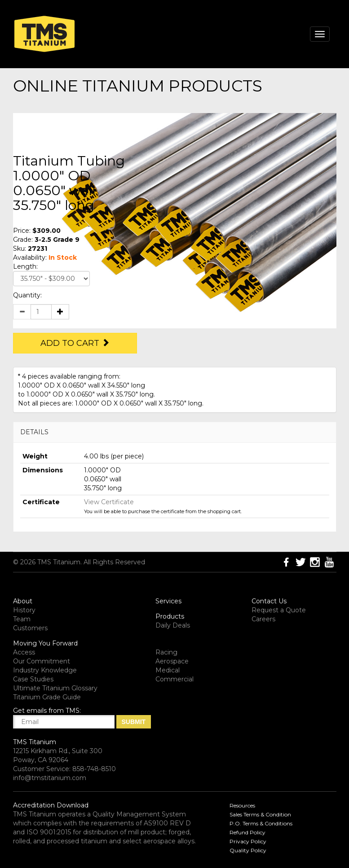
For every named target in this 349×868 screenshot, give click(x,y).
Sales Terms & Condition (260, 814)
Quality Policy (248, 850)
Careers (263, 619)
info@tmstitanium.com (50, 778)
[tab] (175, 432)
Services (168, 601)
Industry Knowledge (45, 670)
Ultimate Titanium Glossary (55, 688)
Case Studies (33, 679)
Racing (166, 652)
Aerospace (172, 661)
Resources (242, 805)
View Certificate (109, 502)
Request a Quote (279, 610)
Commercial (174, 679)
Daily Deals (173, 625)
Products (170, 616)
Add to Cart (75, 343)
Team (22, 619)
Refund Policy (247, 832)
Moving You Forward (45, 643)
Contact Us (269, 601)
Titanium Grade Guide (47, 697)
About (23, 601)
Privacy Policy (248, 841)
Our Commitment (42, 661)
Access (24, 652)
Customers (30, 628)
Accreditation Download (51, 805)
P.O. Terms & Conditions (261, 823)
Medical (168, 670)
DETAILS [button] (34, 432)
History (24, 610)
